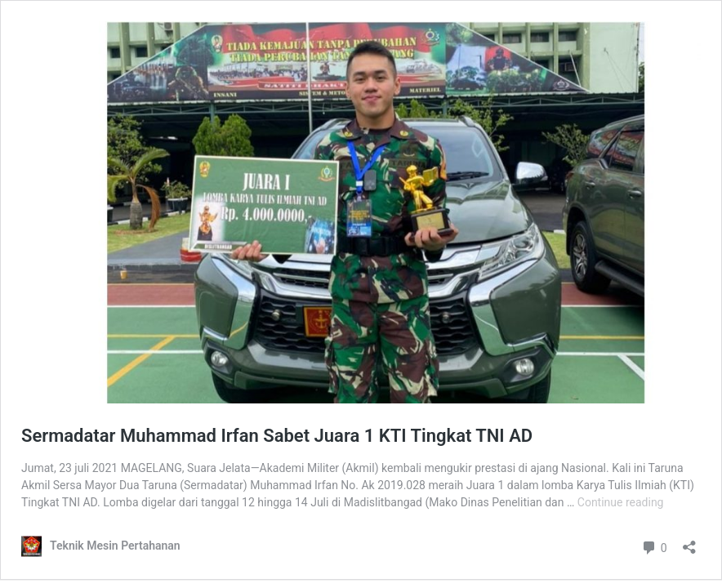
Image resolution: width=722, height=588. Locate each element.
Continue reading (621, 502)
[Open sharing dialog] (689, 542)
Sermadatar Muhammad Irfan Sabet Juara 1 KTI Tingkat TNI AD (277, 436)
